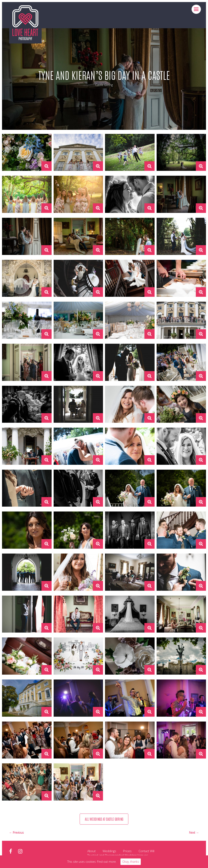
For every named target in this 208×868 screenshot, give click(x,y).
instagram (20, 852)
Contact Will (146, 851)
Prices (127, 851)
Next (193, 833)
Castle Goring (104, 85)
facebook (11, 852)
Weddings (109, 851)
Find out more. (107, 862)
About (92, 851)
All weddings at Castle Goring (104, 819)
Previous (18, 833)
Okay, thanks (131, 862)
